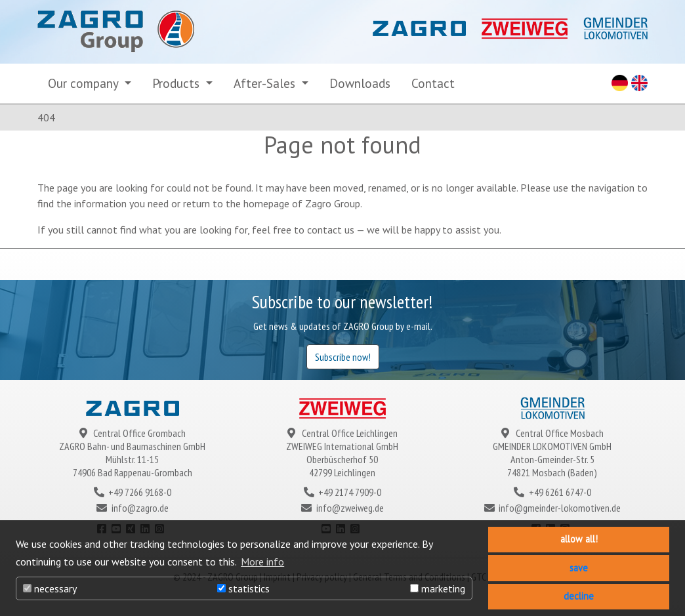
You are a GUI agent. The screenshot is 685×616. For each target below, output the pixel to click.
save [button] (579, 568)
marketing (438, 588)
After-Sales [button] (266, 83)
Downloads (360, 83)
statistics (243, 588)
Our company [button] (85, 83)
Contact (433, 83)
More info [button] (262, 562)
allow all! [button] (579, 539)
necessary (50, 588)
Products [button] (177, 83)
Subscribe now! (343, 357)
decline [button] (579, 596)
